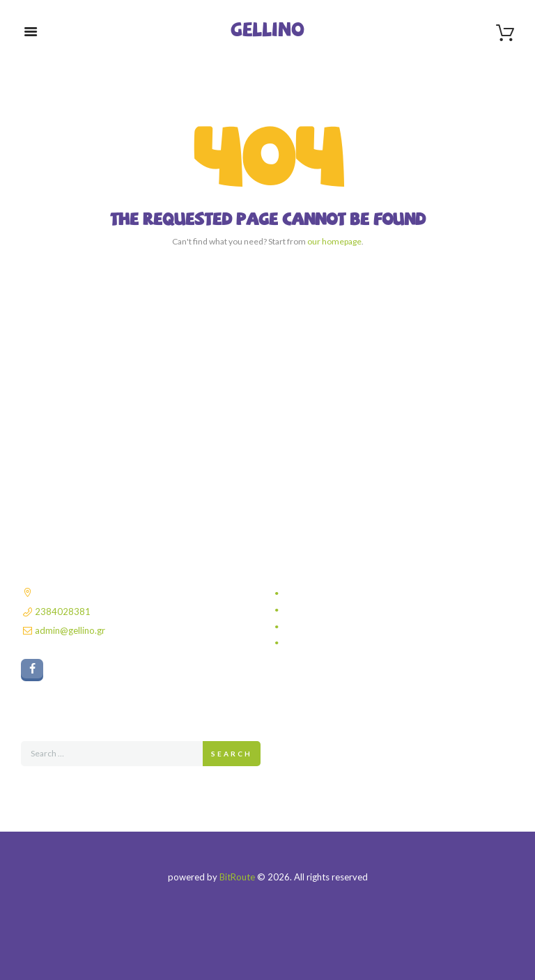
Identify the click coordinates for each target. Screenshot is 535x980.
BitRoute (237, 877)
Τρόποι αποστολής (323, 610)
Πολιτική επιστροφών (328, 643)
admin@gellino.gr (70, 630)
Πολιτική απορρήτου (326, 593)
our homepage (334, 241)
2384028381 (63, 612)
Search (232, 754)
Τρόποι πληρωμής (323, 627)
